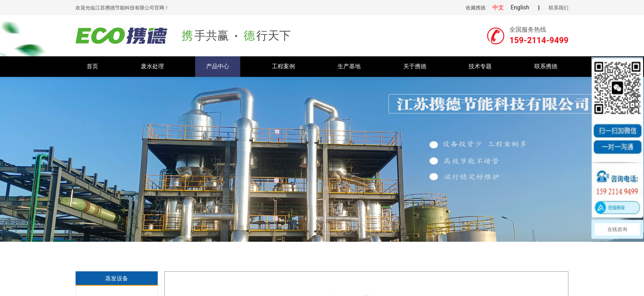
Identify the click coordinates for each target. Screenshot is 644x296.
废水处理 (152, 66)
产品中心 (218, 66)
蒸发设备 (117, 278)
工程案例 (283, 66)
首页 (92, 66)
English (520, 7)
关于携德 (415, 66)
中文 (498, 7)
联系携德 (546, 66)
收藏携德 (476, 8)
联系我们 (559, 8)
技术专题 (480, 66)
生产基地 (349, 66)
